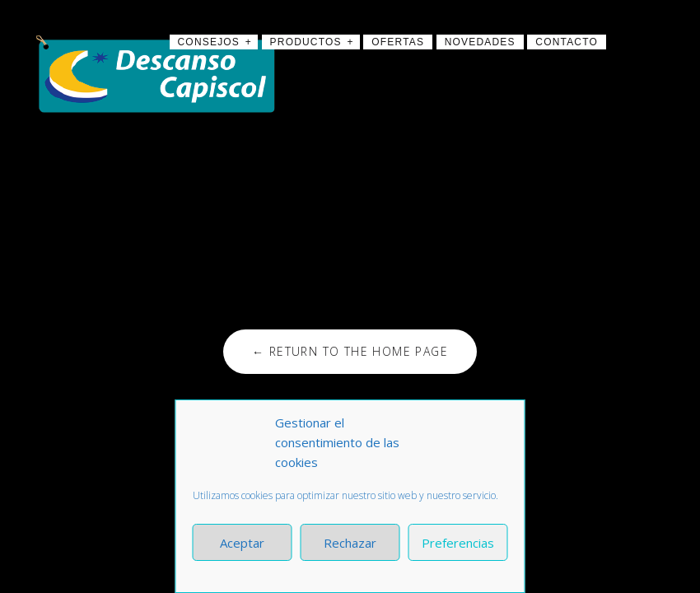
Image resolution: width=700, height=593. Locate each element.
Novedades (480, 42)
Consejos (209, 42)
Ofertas (398, 42)
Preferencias (458, 543)
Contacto (567, 42)
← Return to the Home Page (350, 351)
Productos (306, 42)
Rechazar (350, 543)
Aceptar (242, 543)
